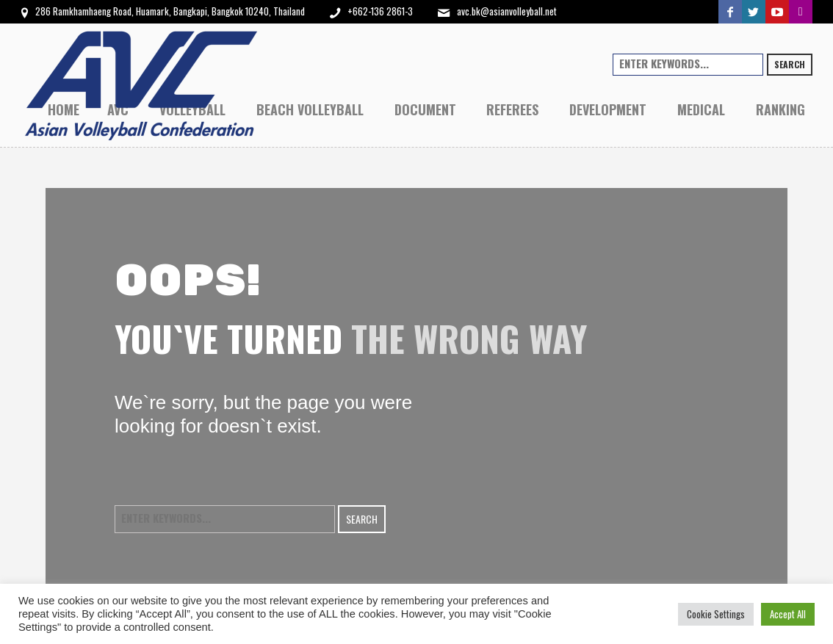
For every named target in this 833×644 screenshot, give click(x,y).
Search (790, 64)
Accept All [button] (788, 614)
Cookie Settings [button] (716, 614)
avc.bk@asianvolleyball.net (507, 11)
